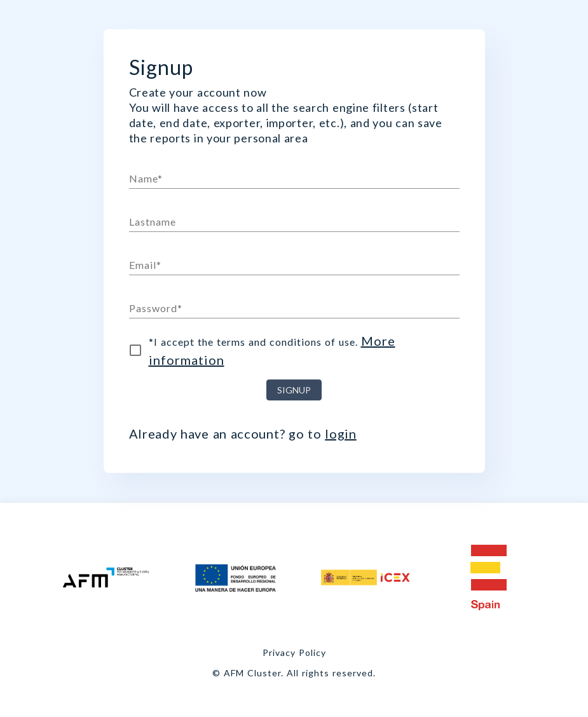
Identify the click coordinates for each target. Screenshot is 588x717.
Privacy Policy (294, 652)
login (341, 434)
